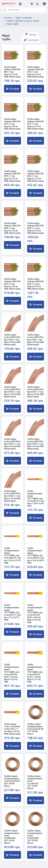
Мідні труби (13, 24)
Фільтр (31, 34)
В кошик (12, 89)
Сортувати (31, 40)
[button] (20, 4)
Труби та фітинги (24, 18)
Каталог (8, 18)
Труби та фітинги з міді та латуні (23, 21)
